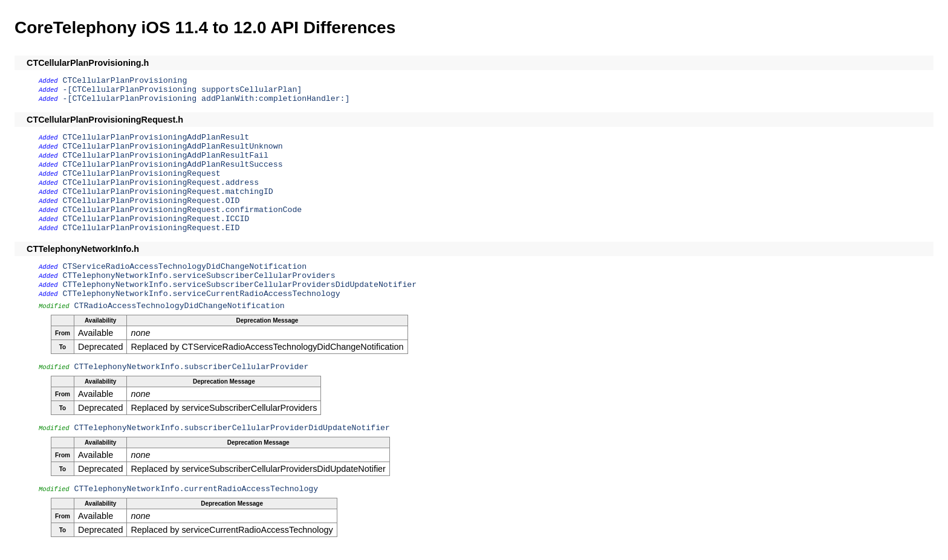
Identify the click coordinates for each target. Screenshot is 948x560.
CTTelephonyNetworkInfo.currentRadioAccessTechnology (196, 489)
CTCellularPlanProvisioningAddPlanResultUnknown (173, 146)
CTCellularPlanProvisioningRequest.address (161, 183)
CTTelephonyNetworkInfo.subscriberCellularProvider (192, 367)
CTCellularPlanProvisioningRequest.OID (151, 201)
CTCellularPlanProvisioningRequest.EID (151, 228)
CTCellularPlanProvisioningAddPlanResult (156, 137)
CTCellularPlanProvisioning (125, 81)
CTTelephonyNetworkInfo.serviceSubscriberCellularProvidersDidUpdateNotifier (240, 285)
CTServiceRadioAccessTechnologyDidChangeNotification (185, 267)
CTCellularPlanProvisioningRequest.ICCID (156, 219)
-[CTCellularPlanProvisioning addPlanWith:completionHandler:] (206, 99)
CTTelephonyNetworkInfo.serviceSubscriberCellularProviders (199, 276)
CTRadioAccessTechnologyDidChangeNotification (180, 306)
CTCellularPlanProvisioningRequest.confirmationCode (183, 210)
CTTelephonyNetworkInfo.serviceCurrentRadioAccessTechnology (202, 294)
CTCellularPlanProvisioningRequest (142, 174)
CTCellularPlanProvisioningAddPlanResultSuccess (173, 165)
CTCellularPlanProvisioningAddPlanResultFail (166, 156)
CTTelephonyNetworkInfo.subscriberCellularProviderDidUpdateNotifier (232, 428)
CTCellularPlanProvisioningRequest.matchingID (168, 192)
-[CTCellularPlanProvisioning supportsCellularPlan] (183, 90)
